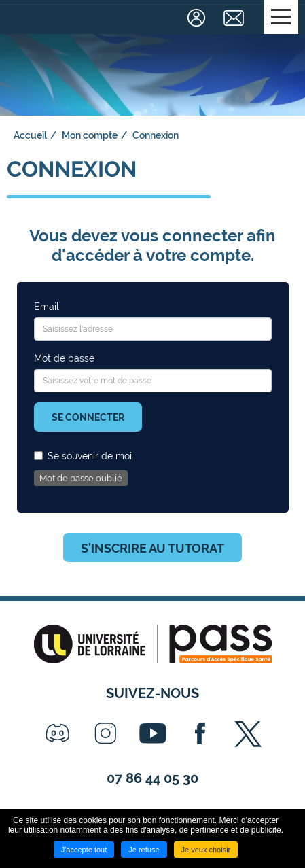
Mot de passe (64, 358)
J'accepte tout (84, 850)
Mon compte (90, 135)
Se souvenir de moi (83, 456)
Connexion (198, 18)
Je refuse (144, 850)
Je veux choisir (206, 850)
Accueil (30, 135)
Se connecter (88, 417)
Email (47, 307)
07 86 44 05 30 (152, 778)
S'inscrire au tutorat (152, 548)
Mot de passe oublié (81, 478)
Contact (235, 18)
